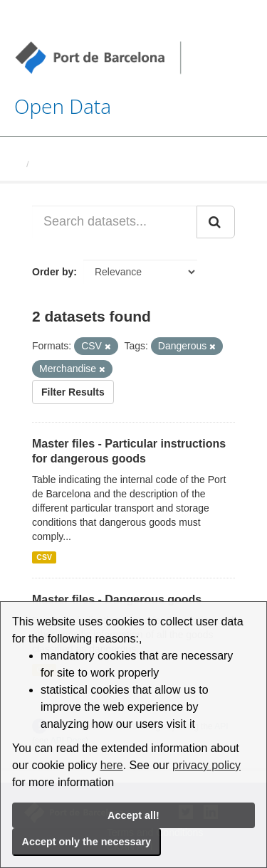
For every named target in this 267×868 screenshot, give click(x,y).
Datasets (54, 164)
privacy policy (206, 765)
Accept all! (133, 815)
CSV (44, 557)
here (112, 765)
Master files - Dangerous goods (117, 599)
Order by (53, 272)
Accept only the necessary (87, 842)
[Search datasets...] (115, 222)
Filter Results (73, 392)
